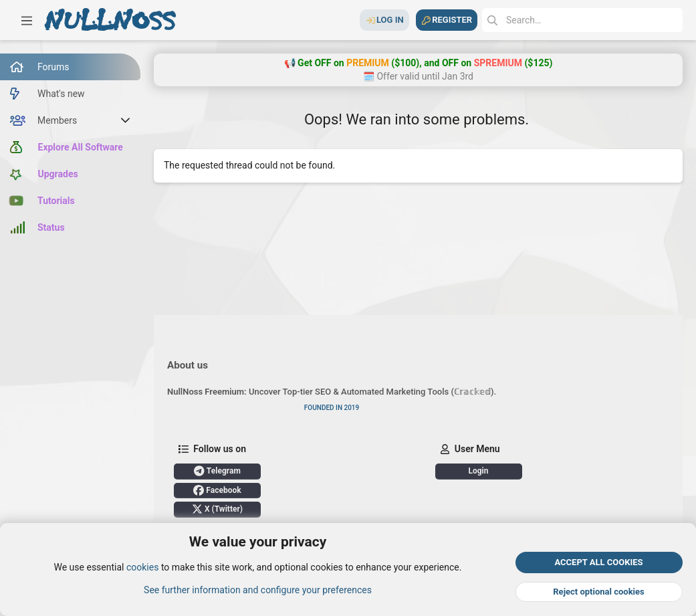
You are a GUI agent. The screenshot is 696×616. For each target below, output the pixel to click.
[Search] (582, 20)
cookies (142, 568)
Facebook (217, 490)
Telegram (217, 471)
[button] (27, 20)
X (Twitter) (217, 509)
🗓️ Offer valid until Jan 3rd (418, 76)
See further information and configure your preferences (258, 590)
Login (478, 471)
